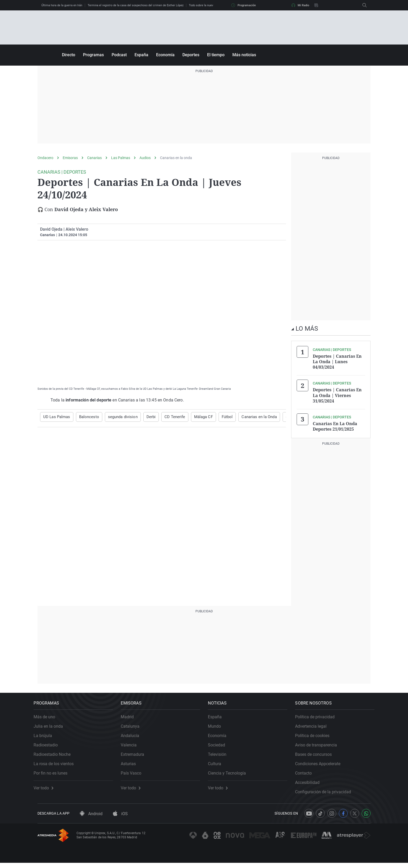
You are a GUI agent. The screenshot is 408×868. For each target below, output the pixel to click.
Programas (93, 55)
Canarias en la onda (176, 158)
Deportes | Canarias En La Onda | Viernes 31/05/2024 (337, 394)
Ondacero (45, 158)
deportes (281, 417)
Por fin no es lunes (54, 775)
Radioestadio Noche (56, 756)
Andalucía (134, 737)
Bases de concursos (317, 756)
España (141, 55)
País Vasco (135, 775)
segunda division (118, 417)
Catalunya (134, 728)
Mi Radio (300, 5)
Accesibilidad (311, 784)
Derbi (145, 417)
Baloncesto (86, 417)
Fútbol (217, 417)
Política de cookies (316, 737)
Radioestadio (50, 747)
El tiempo (216, 55)
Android (91, 819)
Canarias (94, 158)
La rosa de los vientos (58, 765)
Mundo (218, 728)
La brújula (47, 737)
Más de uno (48, 718)
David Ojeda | (52, 229)
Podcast (119, 55)
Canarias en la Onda (248, 417)
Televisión (221, 756)
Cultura (218, 765)
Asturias (132, 765)
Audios (145, 158)
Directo (69, 55)
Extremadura (136, 756)
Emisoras (70, 158)
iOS (120, 819)
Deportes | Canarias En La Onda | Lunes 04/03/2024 (337, 361)
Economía (165, 55)
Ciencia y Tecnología (231, 775)
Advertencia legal (315, 728)
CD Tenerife (167, 417)
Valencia (133, 747)
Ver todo (47, 790)
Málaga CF (194, 417)
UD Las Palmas (56, 417)
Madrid (131, 718)
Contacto (307, 775)
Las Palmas (121, 158)
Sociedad (220, 747)
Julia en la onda (52, 728)
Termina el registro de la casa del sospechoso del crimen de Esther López (136, 5)
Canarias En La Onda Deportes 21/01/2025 (335, 424)
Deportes (191, 55)
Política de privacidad (319, 718)
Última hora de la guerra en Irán (62, 5)
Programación (244, 5)
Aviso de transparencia (320, 747)
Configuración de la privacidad (327, 793)
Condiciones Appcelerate (322, 765)
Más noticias (244, 55)
